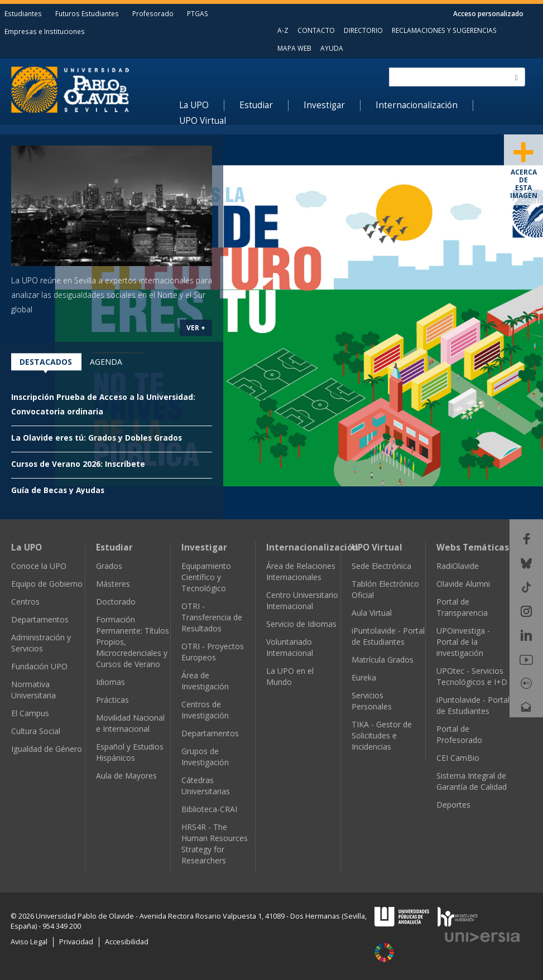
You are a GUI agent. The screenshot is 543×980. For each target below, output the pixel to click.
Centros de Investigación (205, 710)
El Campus (30, 713)
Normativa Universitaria (33, 690)
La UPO (194, 105)
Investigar (324, 105)
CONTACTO (316, 30)
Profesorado (153, 13)
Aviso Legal (29, 942)
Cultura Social (36, 731)
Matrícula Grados (383, 660)
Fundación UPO (39, 666)
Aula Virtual (372, 613)
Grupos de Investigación (205, 757)
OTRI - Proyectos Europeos (213, 652)
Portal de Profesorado (459, 734)
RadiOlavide (458, 566)
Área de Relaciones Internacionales (301, 571)
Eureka (364, 677)
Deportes (453, 805)
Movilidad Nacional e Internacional (130, 723)
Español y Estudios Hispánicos (130, 752)
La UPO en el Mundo (290, 676)
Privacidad (76, 942)
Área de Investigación (205, 681)
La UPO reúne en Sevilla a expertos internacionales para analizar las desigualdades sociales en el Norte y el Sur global (112, 295)
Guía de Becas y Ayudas (58, 490)
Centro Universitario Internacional (302, 600)
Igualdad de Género (47, 749)
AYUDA (332, 48)
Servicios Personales (372, 701)
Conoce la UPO (39, 566)
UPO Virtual (203, 121)
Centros (25, 602)
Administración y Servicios (41, 643)
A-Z (283, 30)
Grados (109, 566)
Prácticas (112, 700)
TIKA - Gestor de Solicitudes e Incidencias (382, 735)
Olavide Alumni (463, 584)
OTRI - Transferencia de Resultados (212, 617)
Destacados (46, 362)
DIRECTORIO (363, 30)
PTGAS (198, 13)
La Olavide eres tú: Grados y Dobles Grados (97, 438)
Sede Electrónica (381, 566)
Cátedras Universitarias (206, 786)
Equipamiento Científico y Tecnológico (206, 577)
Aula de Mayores (126, 776)
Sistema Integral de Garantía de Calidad (472, 781)
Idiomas (110, 682)
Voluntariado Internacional (290, 647)
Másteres (113, 584)
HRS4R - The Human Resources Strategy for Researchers (215, 844)
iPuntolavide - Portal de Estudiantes (388, 636)
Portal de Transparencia (462, 607)
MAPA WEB (294, 48)
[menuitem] (202, 105)
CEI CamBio (458, 758)
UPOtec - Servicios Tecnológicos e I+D (472, 676)
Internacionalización (417, 105)
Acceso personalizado (488, 13)
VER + (196, 327)
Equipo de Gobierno (47, 584)
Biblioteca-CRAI (209, 809)
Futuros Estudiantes (87, 13)
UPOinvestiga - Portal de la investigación (463, 642)
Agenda (106, 362)
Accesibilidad (127, 942)
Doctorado (116, 602)
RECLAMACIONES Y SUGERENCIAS (444, 30)
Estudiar (256, 105)
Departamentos (40, 619)
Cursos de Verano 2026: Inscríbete (78, 464)
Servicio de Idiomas (301, 624)
